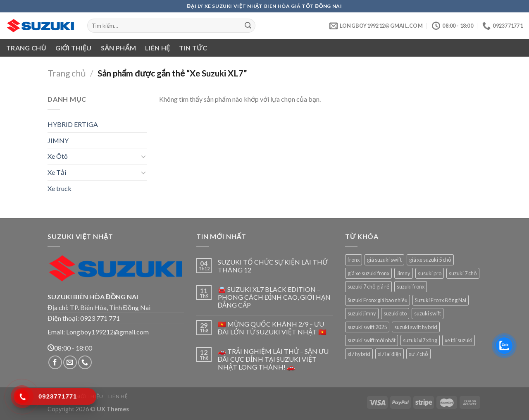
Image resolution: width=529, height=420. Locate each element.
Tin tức (193, 48)
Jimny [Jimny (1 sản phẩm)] (404, 273)
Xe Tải (57, 172)
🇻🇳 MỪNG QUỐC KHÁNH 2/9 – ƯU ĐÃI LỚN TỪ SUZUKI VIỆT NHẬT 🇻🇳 (272, 328)
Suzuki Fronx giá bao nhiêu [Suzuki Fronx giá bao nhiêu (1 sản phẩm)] (378, 300)
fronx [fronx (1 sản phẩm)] (354, 260)
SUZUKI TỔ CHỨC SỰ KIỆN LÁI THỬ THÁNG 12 (273, 266)
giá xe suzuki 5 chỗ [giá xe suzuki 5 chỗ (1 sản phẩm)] (430, 260)
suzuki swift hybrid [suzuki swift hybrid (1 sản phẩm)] (416, 327)
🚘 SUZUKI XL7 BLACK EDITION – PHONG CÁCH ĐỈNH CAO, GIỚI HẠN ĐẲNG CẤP (274, 297)
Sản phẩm (118, 48)
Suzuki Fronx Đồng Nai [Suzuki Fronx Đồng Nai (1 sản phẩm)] (441, 300)
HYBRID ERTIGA (73, 124)
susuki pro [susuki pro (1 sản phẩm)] (430, 273)
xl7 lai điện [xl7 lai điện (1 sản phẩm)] (390, 354)
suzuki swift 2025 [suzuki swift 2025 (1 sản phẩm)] (367, 327)
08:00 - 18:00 (70, 348)
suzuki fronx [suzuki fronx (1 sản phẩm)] (411, 286)
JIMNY (58, 140)
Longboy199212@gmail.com (107, 332)
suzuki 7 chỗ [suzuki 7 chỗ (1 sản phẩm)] (463, 273)
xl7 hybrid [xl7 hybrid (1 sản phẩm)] (359, 354)
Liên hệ (157, 48)
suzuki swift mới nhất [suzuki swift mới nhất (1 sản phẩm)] (372, 340)
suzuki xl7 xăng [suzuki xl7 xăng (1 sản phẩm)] (420, 340)
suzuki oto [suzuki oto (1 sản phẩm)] (395, 313)
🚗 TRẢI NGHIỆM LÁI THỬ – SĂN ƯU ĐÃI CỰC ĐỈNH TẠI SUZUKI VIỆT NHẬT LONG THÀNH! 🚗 (273, 359)
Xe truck (60, 188)
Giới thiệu (74, 48)
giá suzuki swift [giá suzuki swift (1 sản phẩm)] (384, 260)
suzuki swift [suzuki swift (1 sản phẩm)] (428, 313)
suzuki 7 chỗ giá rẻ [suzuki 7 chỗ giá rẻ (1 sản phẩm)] (368, 286)
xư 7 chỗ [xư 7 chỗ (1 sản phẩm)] (418, 354)
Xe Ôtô (58, 156)
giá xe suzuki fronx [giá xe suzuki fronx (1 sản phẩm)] (368, 273)
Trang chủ (26, 48)
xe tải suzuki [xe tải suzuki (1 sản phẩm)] (459, 340)
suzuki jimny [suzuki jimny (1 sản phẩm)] (362, 313)
